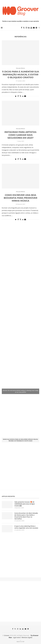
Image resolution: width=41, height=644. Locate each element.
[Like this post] (16, 96)
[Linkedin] (29, 28)
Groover (7, 635)
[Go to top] (20, 642)
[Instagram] (26, 28)
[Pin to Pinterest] (23, 96)
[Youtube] (31, 28)
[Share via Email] (25, 96)
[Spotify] (36, 28)
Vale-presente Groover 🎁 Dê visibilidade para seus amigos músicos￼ (25, 504)
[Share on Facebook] (18, 96)
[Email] (34, 28)
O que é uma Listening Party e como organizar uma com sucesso (26, 527)
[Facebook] (22, 28)
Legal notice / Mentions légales (23, 637)
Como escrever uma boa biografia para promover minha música (20, 198)
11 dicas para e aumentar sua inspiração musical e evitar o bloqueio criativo (21, 75)
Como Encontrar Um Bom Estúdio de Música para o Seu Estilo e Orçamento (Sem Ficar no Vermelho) (26, 516)
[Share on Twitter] (20, 96)
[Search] (39, 28)
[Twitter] (24, 28)
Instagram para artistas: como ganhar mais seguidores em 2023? (20, 135)
